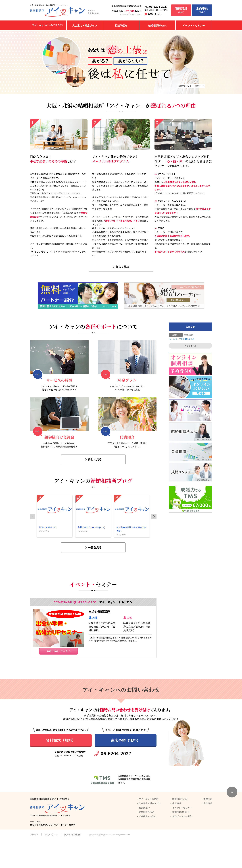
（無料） (181, 10)
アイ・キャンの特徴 (149, 827)
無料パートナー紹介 (182, 845)
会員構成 (177, 832)
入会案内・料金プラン (85, 25)
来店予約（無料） (126, 768)
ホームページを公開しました (182, 339)
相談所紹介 (121, 25)
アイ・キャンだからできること (48, 25)
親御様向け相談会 (181, 840)
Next (154, 516)
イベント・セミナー (194, 25)
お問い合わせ (154, 14)
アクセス (34, 863)
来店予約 (208, 827)
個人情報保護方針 (73, 863)
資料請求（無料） (61, 768)
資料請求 (208, 832)
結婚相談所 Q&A (157, 25)
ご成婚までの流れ (148, 845)
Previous (33, 516)
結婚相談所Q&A (146, 840)
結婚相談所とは (180, 827)
